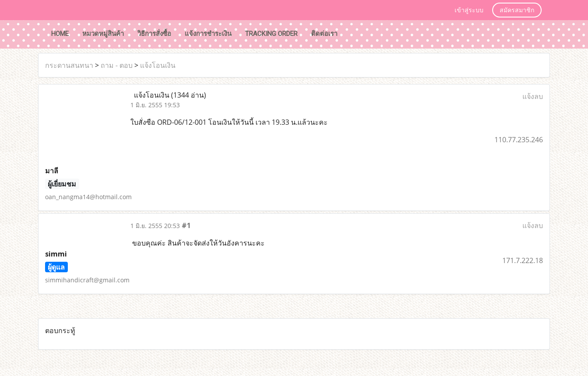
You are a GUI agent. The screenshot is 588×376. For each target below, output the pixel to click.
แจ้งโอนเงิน (158, 65)
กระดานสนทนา (69, 65)
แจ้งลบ (533, 96)
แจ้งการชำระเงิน (208, 34)
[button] (352, 35)
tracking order (271, 34)
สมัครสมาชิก (517, 10)
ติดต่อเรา (324, 34)
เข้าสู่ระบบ (469, 10)
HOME (60, 34)
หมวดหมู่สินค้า (103, 34)
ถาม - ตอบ (117, 65)
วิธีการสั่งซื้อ (154, 34)
